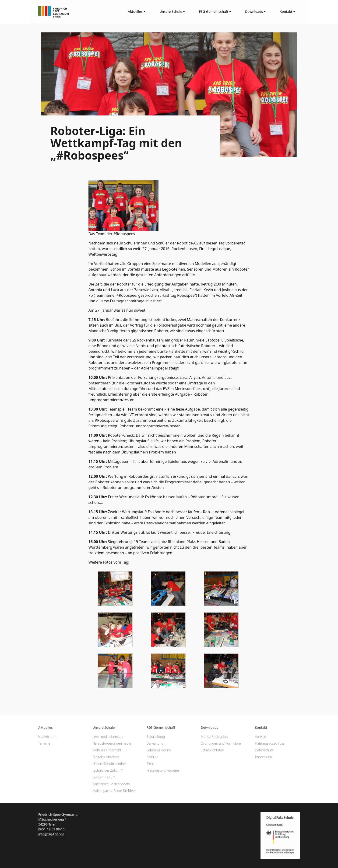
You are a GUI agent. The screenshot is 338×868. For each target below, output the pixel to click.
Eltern (151, 764)
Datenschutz (264, 750)
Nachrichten (47, 737)
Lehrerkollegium (159, 750)
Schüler (152, 757)
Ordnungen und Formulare (221, 743)
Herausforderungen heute (112, 743)
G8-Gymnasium (104, 777)
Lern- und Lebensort (108, 737)
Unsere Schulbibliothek (109, 764)
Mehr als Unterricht (107, 750)
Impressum (263, 757)
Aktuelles (46, 727)
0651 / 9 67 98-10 (51, 829)
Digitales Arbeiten (106, 757)
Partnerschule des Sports (111, 784)
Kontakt (261, 727)
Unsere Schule (104, 727)
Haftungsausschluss (270, 743)
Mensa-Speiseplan (214, 737)
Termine (44, 743)
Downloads (209, 727)
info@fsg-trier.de (51, 834)
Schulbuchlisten (212, 750)
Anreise (260, 737)
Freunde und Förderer (163, 770)
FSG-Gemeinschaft (161, 727)
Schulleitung (156, 737)
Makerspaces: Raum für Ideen (114, 791)
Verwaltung (155, 743)
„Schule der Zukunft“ (108, 770)
